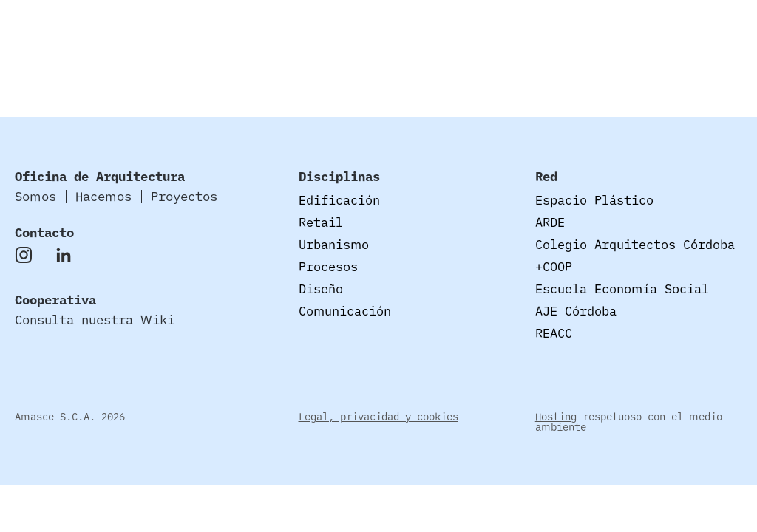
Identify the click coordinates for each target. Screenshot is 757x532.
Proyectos (591, 32)
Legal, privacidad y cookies (378, 417)
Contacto (44, 232)
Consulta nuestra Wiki (95, 320)
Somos (427, 32)
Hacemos (502, 32)
